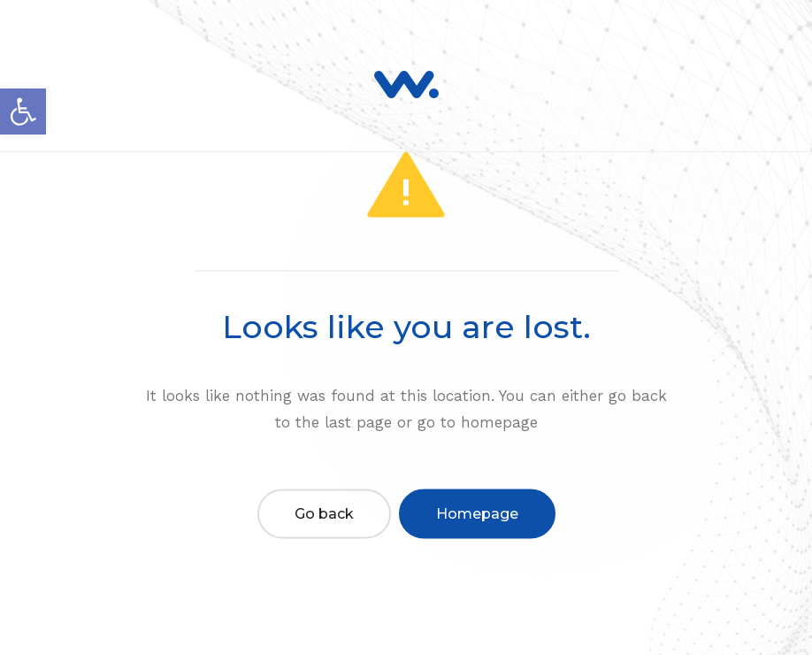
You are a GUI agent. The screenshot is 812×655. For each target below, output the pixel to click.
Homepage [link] (477, 513)
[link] (23, 112)
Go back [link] (324, 513)
